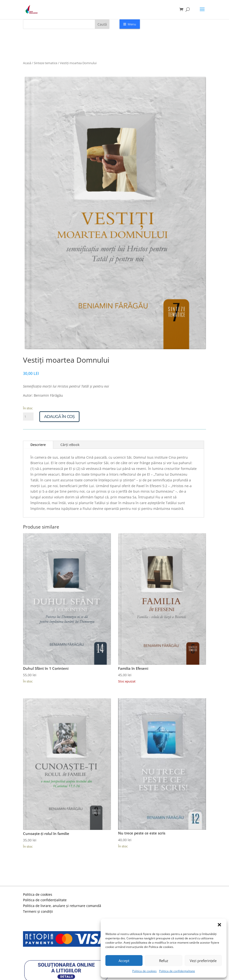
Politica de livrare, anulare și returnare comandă (62, 906)
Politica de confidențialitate (177, 971)
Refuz (164, 961)
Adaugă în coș (59, 417)
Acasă (27, 63)
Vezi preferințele (203, 961)
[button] (219, 925)
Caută (102, 24)
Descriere (38, 445)
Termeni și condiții (38, 911)
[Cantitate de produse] (28, 417)
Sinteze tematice (46, 63)
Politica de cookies (144, 971)
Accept (124, 961)
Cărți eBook (70, 445)
